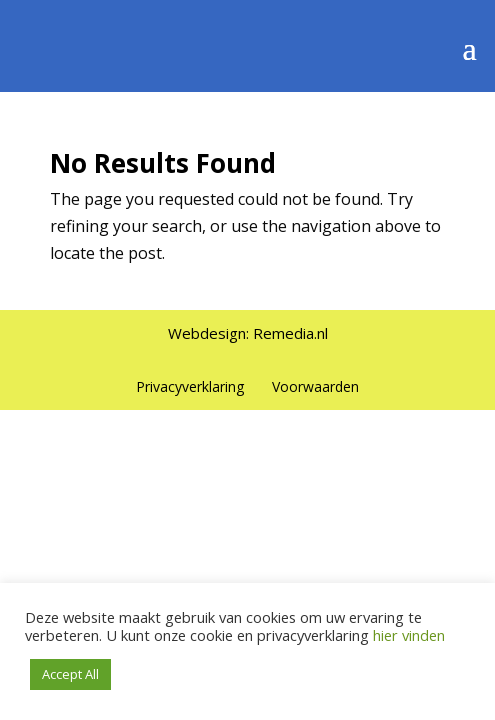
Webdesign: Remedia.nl (248, 333)
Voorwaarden (315, 386)
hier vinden (407, 635)
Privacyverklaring (190, 386)
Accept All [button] (70, 674)
